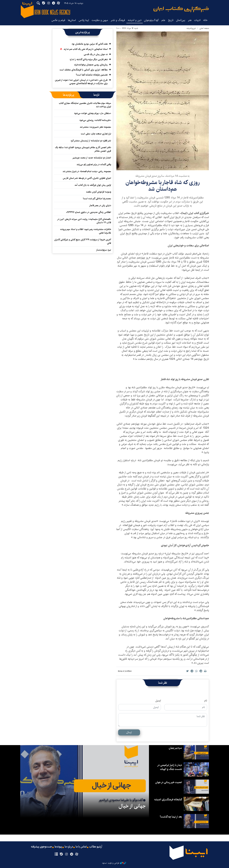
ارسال (129, 732)
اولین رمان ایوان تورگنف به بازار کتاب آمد (93, 185)
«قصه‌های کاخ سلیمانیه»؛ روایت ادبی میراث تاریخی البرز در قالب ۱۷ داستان (84, 221)
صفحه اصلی (204, 28)
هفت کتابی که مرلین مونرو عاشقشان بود (90, 44)
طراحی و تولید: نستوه (114, 863)
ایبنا (181, 9)
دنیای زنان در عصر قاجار (100, 205)
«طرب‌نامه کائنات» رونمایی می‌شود (95, 120)
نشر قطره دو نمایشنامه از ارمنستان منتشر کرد (91, 141)
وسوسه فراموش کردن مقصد (98, 192)
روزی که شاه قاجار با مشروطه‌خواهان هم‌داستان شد (163, 186)
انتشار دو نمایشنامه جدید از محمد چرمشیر (92, 158)
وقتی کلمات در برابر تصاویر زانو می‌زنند (94, 164)
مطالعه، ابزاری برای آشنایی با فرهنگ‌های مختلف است (84, 70)
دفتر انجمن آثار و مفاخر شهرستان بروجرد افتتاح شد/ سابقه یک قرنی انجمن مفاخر (83, 149)
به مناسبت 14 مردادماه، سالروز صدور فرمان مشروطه (163, 176)
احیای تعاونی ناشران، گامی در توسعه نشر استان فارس (87, 178)
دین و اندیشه (135, 20)
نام (206, 701)
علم (163, 20)
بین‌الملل (181, 20)
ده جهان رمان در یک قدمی (96, 54)
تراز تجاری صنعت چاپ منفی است (96, 134)
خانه (205, 20)
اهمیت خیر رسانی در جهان (169, 782)
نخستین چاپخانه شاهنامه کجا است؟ (92, 75)
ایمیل (158, 701)
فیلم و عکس (58, 20)
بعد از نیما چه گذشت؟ (171, 817)
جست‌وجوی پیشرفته (41, 847)
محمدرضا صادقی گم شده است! (97, 199)
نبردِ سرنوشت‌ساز (104, 250)
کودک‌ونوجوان (151, 20)
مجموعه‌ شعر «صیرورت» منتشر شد (95, 127)
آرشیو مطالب (96, 847)
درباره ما (69, 847)
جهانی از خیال (132, 806)
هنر (190, 20)
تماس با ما (81, 847)
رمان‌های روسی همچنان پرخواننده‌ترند (91, 65)
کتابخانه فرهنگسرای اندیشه (168, 800)
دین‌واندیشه (191, 28)
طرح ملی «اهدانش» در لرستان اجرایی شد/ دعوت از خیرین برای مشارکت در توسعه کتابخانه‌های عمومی (81, 82)
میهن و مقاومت (100, 20)
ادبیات (197, 20)
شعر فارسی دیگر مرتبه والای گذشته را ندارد (89, 59)
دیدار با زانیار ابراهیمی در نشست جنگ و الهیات (170, 767)
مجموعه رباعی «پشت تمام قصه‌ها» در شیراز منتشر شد (87, 171)
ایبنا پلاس (84, 20)
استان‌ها (72, 20)
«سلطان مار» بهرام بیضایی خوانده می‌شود (93, 113)
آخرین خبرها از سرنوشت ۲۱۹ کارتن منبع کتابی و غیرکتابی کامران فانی (83, 241)
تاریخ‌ (171, 20)
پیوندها (58, 847)
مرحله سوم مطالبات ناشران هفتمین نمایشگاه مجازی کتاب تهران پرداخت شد (85, 105)
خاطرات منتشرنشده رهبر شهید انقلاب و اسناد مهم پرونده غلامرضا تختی (86, 231)
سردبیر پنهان (175, 748)
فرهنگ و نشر (118, 20)
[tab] (96, 95)
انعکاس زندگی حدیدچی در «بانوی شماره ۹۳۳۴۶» (89, 212)
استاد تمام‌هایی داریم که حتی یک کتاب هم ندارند (86, 49)
